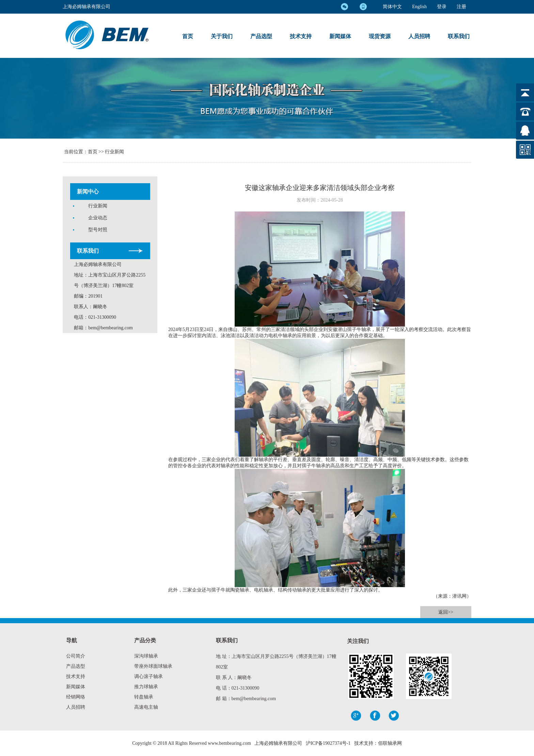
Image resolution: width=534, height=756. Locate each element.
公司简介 (76, 656)
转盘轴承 (144, 697)
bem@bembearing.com (111, 328)
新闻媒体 (340, 36)
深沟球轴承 (146, 656)
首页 (188, 36)
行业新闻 (114, 152)
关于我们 (222, 36)
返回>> (446, 612)
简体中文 (392, 7)
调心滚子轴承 (148, 676)
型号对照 (98, 230)
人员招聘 (419, 36)
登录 (442, 7)
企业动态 (98, 218)
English (419, 7)
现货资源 (380, 36)
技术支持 (301, 36)
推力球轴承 (146, 687)
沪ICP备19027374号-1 (328, 743)
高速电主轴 (146, 707)
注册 (461, 7)
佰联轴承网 (390, 743)
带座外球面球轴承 (153, 666)
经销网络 (76, 697)
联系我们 (459, 36)
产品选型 (261, 36)
